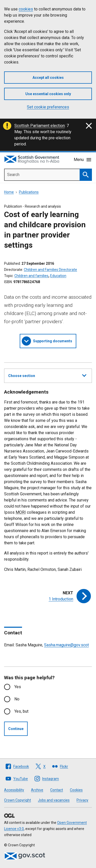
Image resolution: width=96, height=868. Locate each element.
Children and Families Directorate (50, 270)
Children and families (31, 276)
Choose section (47, 375)
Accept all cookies (48, 78)
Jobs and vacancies (54, 800)
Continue (16, 729)
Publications (29, 192)
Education (58, 276)
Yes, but (21, 711)
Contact (57, 790)
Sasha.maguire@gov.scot (66, 645)
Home (9, 192)
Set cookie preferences (48, 107)
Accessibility (14, 790)
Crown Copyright (18, 800)
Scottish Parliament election (40, 126)
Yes (18, 687)
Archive (37, 790)
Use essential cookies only (48, 94)
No (17, 699)
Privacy (82, 800)
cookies (26, 9)
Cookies (76, 790)
